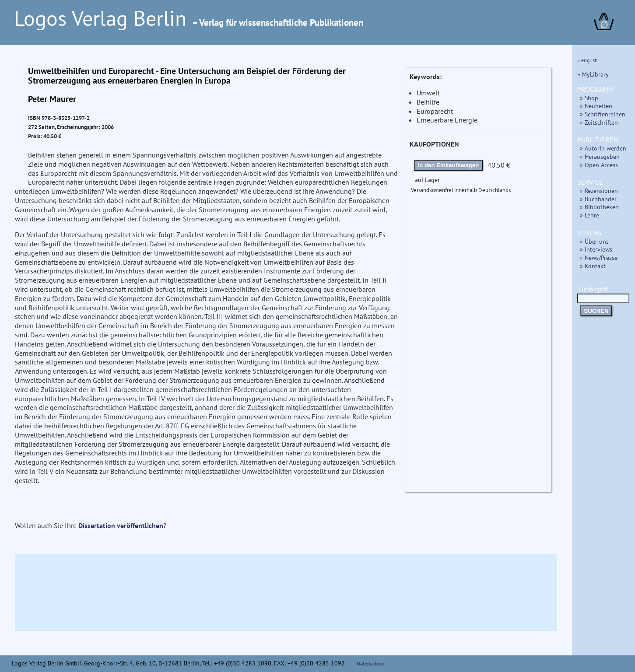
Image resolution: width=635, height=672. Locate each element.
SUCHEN (596, 311)
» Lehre (589, 215)
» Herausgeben (600, 156)
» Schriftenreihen (603, 114)
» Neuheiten (596, 106)
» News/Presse (599, 257)
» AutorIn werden (603, 148)
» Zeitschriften (599, 122)
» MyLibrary (593, 74)
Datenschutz (371, 663)
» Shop (589, 98)
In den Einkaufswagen (448, 165)
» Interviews (596, 249)
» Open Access (599, 165)
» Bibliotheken (599, 207)
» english (588, 60)
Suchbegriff (603, 293)
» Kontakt (593, 266)
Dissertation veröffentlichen (121, 525)
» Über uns (594, 241)
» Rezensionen (599, 191)
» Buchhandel (598, 199)
